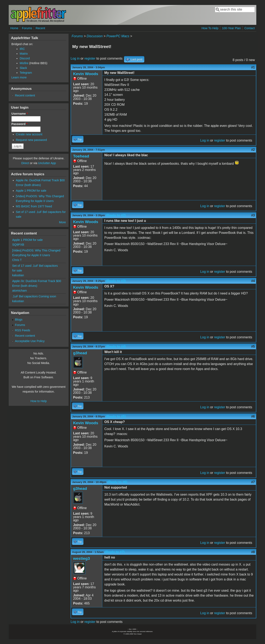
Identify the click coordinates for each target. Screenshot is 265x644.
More (62, 222)
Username (20, 114)
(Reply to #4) (116, 347)
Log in (75, 58)
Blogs (19, 320)
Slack (23, 68)
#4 (253, 281)
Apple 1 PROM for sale (31, 191)
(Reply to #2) (116, 215)
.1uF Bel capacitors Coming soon (34, 296)
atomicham (19, 291)
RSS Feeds (23, 330)
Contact (249, 28)
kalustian (18, 275)
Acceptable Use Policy (30, 341)
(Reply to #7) (115, 552)
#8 (253, 552)
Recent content (25, 95)
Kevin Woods (86, 74)
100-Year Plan (231, 28)
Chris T (17, 260)
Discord (25, 58)
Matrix (24, 54)
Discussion (95, 36)
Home (14, 28)
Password (19, 124)
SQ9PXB (18, 245)
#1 (253, 67)
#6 (253, 416)
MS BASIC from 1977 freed (34, 206)
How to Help (39, 401)
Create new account (29, 134)
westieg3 (81, 558)
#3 (253, 215)
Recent (40, 28)
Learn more (19, 77)
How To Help (210, 28)
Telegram (26, 73)
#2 (253, 150)
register (90, 58)
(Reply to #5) (116, 416)
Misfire (24, 63)
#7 (253, 482)
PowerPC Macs (118, 36)
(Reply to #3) (116, 281)
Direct (25, 163)
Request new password (31, 140)
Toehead (81, 156)
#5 (253, 347)
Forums (27, 28)
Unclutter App (47, 163)
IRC (22, 49)
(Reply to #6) (117, 482)
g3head (80, 353)
